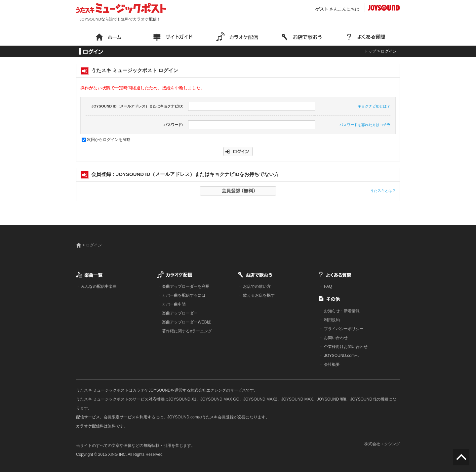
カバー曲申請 (173, 304)
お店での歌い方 (256, 286)
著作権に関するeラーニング (186, 331)
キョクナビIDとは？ (374, 106)
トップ (370, 51)
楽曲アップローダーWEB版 (186, 322)
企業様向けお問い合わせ (345, 347)
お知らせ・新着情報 (341, 311)
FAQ (327, 286)
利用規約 (331, 320)
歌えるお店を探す (258, 295)
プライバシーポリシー (343, 329)
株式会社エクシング (382, 444)
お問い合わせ (335, 338)
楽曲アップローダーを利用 (185, 286)
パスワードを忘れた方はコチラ (365, 125)
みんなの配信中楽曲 (98, 286)
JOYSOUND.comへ (341, 356)
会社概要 (331, 365)
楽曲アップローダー (179, 313)
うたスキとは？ (383, 191)
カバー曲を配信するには (183, 295)
